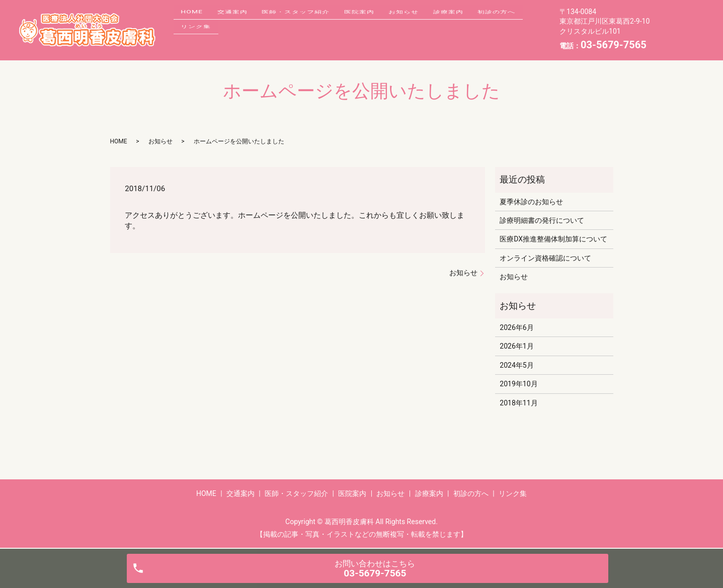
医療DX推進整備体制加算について (553, 239)
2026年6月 (516, 327)
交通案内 (243, 22)
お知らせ (434, 22)
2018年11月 (518, 403)
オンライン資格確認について (545, 258)
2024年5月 (516, 365)
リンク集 (258, 37)
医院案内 (383, 22)
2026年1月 (516, 346)
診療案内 (486, 22)
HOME (195, 22)
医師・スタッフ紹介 (313, 22)
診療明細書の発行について (542, 220)
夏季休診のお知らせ (531, 202)
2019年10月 (518, 384)
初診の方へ (203, 37)
